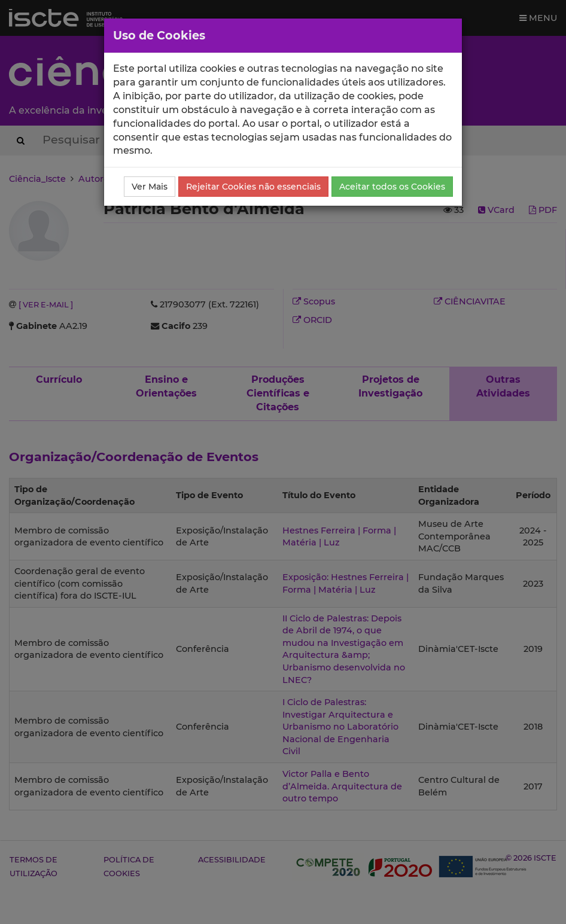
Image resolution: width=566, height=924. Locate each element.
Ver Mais (150, 187)
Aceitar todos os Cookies (392, 187)
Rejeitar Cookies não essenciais (253, 187)
